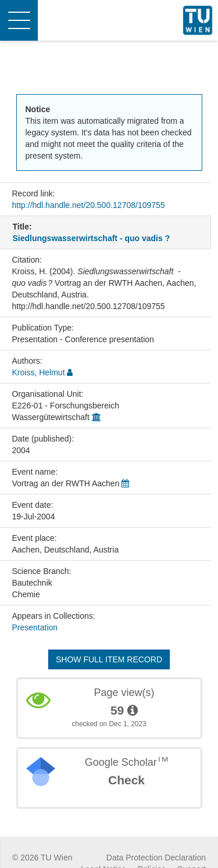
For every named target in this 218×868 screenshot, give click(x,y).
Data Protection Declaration (156, 858)
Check (126, 780)
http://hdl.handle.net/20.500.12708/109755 (89, 205)
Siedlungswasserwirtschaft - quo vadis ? (92, 238)
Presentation (35, 627)
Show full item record (109, 659)
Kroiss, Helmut (39, 372)
